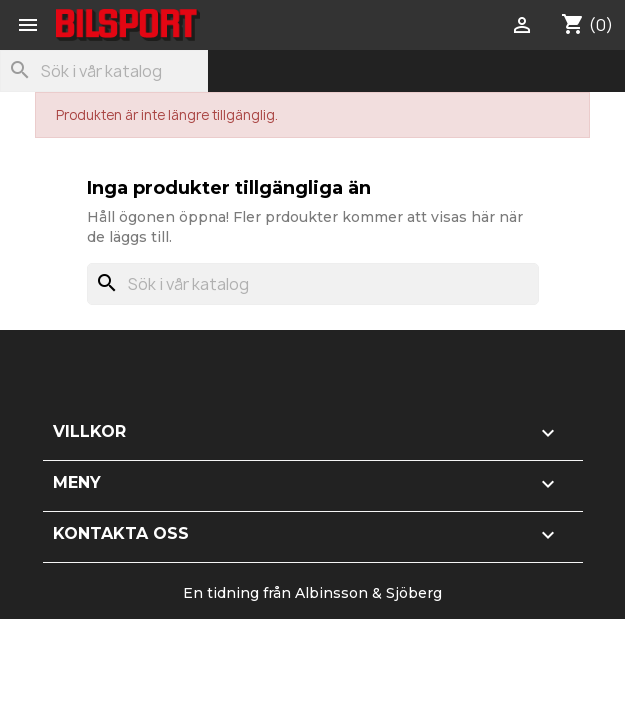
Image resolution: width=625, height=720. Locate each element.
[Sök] (104, 71)
